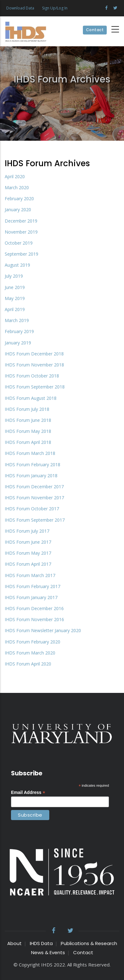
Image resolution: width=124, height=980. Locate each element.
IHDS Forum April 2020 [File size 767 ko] (28, 664)
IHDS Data (41, 943)
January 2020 (18, 210)
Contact (95, 30)
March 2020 (17, 187)
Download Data (20, 8)
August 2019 (17, 265)
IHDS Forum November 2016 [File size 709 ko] (34, 619)
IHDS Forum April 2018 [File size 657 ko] (28, 442)
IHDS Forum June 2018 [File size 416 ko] (28, 420)
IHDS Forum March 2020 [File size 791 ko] (30, 653)
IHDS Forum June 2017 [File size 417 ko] (28, 542)
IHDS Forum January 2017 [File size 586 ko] (31, 597)
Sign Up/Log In (55, 8)
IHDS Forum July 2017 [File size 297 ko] (27, 531)
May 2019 (15, 298)
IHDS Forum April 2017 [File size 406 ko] (28, 564)
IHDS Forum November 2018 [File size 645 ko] (34, 365)
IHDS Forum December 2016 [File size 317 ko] (34, 608)
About (14, 943)
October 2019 (19, 243)
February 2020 (19, 198)
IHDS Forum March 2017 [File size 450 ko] (30, 575)
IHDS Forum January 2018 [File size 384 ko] (31, 476)
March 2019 (17, 320)
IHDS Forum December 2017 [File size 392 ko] (34, 487)
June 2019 (15, 287)
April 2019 (15, 309)
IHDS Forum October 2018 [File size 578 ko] (32, 376)
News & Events (48, 952)
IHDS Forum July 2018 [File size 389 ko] (27, 409)
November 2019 (21, 232)
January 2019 (18, 343)
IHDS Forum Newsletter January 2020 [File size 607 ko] (43, 630)
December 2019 (21, 221)
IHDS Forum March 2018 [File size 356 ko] (30, 453)
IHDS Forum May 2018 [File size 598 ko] (28, 431)
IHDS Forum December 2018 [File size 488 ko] (34, 354)
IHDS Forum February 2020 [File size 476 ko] (32, 642)
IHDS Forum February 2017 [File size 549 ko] (32, 586)
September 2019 (22, 254)
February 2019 (19, 331)
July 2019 (14, 276)
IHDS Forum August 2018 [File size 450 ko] (31, 398)
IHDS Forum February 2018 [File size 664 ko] (32, 465)
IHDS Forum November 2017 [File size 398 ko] (34, 498)
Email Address (28, 793)
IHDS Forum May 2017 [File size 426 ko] (28, 553)
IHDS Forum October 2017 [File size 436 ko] (32, 509)
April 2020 (15, 176)
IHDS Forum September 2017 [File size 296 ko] (35, 520)
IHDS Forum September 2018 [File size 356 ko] (35, 387)
